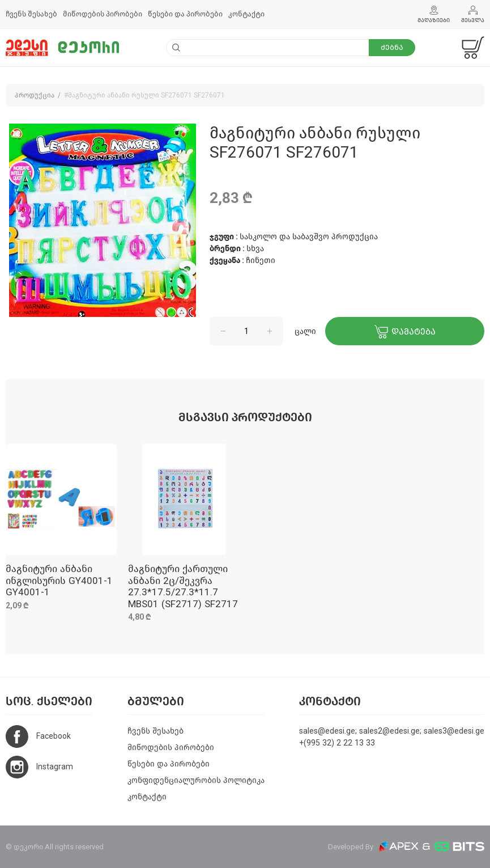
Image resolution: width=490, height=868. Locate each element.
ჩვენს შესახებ (31, 14)
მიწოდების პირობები (103, 14)
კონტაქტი (246, 14)
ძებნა (392, 47)
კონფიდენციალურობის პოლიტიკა (196, 780)
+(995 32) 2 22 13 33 (337, 743)
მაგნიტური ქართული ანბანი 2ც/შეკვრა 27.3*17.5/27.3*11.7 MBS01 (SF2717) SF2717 (183, 586)
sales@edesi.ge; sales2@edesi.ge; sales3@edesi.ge (392, 731)
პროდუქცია (35, 95)
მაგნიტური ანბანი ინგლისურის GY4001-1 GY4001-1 (59, 581)
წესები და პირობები (185, 14)
